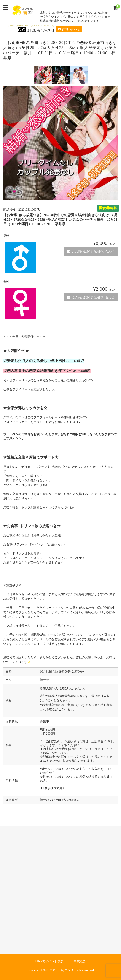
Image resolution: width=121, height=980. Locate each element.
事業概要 (80, 961)
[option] (43, 75)
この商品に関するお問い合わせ (91, 252)
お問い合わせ (69, 29)
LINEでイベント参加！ (51, 961)
